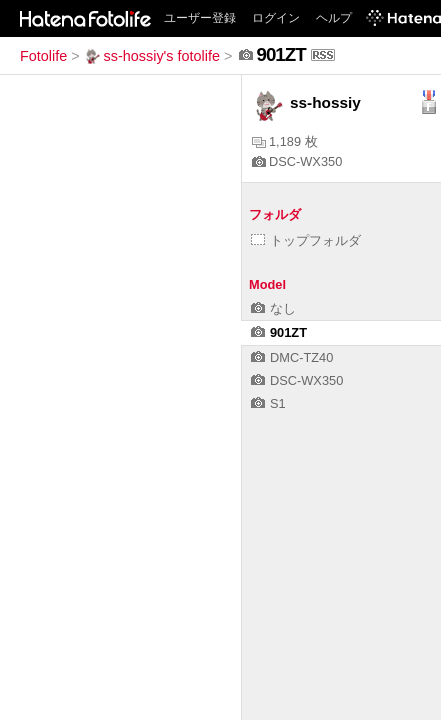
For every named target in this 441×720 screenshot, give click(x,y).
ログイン (276, 18)
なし (273, 308)
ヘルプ (334, 18)
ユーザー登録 (200, 18)
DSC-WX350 (297, 161)
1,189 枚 (285, 141)
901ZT (279, 332)
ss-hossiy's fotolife (152, 56)
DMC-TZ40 (292, 357)
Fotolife (43, 56)
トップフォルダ (306, 240)
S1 (268, 403)
